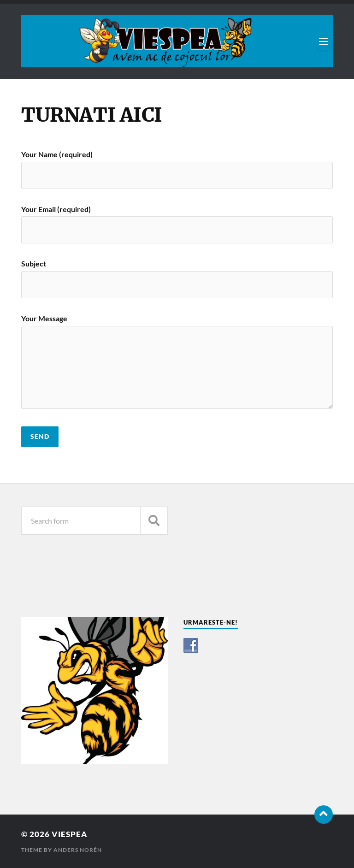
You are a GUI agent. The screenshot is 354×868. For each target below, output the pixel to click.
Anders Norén (78, 850)
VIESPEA (70, 834)
